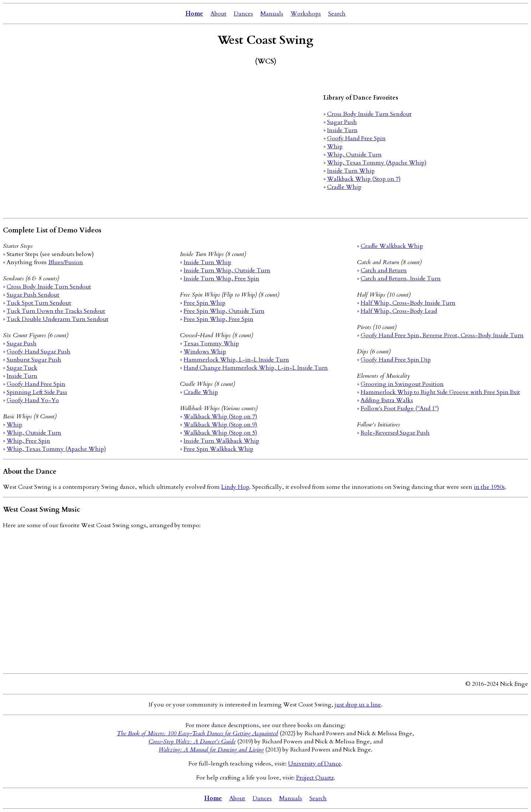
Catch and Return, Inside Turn (401, 279)
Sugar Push (342, 122)
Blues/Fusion (66, 262)
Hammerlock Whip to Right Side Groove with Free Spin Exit (440, 392)
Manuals (272, 14)
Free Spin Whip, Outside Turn (224, 311)
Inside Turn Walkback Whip (221, 441)
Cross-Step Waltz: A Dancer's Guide (192, 742)
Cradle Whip (344, 187)
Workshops (306, 14)
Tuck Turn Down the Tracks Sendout (56, 311)
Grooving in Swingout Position (402, 384)
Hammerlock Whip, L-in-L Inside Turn (236, 360)
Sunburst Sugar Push (34, 360)
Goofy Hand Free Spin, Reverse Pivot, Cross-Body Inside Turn (442, 335)
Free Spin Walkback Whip (218, 449)
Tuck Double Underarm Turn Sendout (58, 319)
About (218, 14)
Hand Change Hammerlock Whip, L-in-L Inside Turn (256, 368)
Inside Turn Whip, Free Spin (221, 279)
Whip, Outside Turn (354, 155)
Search (337, 14)
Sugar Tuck (22, 368)
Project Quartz (315, 778)
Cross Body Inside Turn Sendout (369, 114)
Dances (243, 14)
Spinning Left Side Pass (37, 392)
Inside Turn (342, 130)
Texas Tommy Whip (211, 343)
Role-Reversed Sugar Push (395, 433)
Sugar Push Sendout (33, 295)
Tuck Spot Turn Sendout (39, 303)
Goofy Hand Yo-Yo (33, 400)
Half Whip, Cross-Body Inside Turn (408, 303)
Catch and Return (384, 270)
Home (194, 14)
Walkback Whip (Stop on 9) (220, 425)
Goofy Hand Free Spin (356, 138)
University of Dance (315, 764)
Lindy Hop (235, 487)
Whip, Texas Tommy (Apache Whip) (377, 163)
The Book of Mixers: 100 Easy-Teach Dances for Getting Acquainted (197, 733)
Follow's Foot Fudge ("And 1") (400, 408)
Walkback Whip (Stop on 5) (220, 433)
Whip (335, 146)
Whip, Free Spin (28, 441)
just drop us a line (358, 705)
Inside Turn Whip (351, 171)
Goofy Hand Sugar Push (39, 352)
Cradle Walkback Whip (392, 246)
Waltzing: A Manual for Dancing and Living (211, 750)
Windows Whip (205, 352)
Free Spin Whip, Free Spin (218, 319)
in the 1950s (489, 487)
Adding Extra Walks (387, 400)
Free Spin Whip (204, 303)
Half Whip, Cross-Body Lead (399, 311)
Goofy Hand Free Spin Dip (396, 360)
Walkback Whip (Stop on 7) (364, 179)
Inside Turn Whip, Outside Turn (227, 270)
